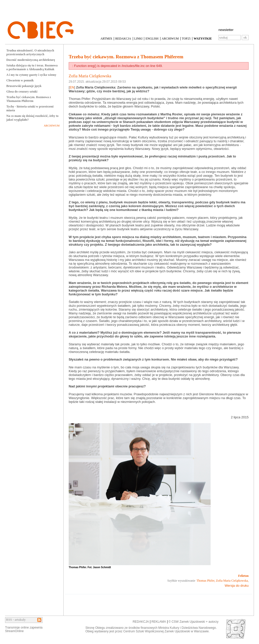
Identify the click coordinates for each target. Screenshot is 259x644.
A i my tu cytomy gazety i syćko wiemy (31, 75)
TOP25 (186, 39)
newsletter (226, 30)
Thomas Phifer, (206, 581)
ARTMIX (106, 39)
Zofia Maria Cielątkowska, (232, 581)
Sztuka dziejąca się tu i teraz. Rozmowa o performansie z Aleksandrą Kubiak (32, 67)
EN (72, 87)
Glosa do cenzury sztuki (22, 92)
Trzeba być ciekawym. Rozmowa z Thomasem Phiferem (29, 99)
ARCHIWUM (170, 39)
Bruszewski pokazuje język (24, 86)
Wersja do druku (237, 586)
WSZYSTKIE (203, 39)
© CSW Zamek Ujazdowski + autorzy (193, 622)
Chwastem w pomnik (20, 80)
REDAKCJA (123, 39)
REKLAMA (159, 622)
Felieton (243, 576)
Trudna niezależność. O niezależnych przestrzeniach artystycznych (30, 52)
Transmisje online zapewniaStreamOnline (24, 629)
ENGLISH (152, 39)
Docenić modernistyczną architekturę (31, 60)
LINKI (138, 39)
